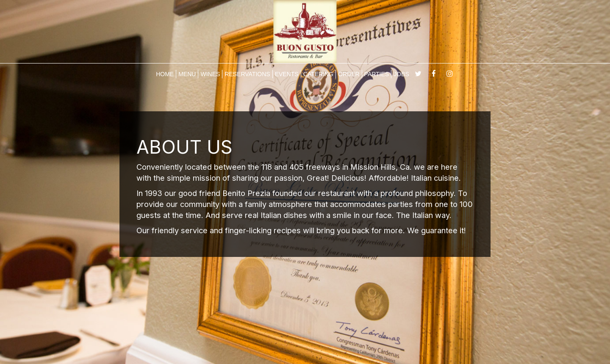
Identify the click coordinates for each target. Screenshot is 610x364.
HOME (165, 74)
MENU (187, 74)
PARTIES (377, 74)
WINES (210, 74)
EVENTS (287, 74)
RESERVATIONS (247, 74)
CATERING (318, 74)
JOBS (401, 74)
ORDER (349, 74)
